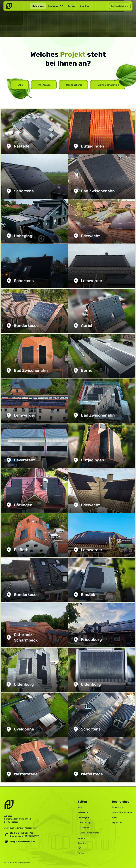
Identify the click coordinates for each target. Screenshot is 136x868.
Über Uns (84, 6)
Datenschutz (118, 807)
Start (80, 807)
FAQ (79, 848)
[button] (56, 6)
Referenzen (38, 6)
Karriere (71, 6)
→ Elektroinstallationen (88, 832)
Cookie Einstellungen (122, 812)
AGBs (115, 817)
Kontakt (81, 853)
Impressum (117, 822)
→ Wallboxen (83, 827)
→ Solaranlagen (85, 822)
